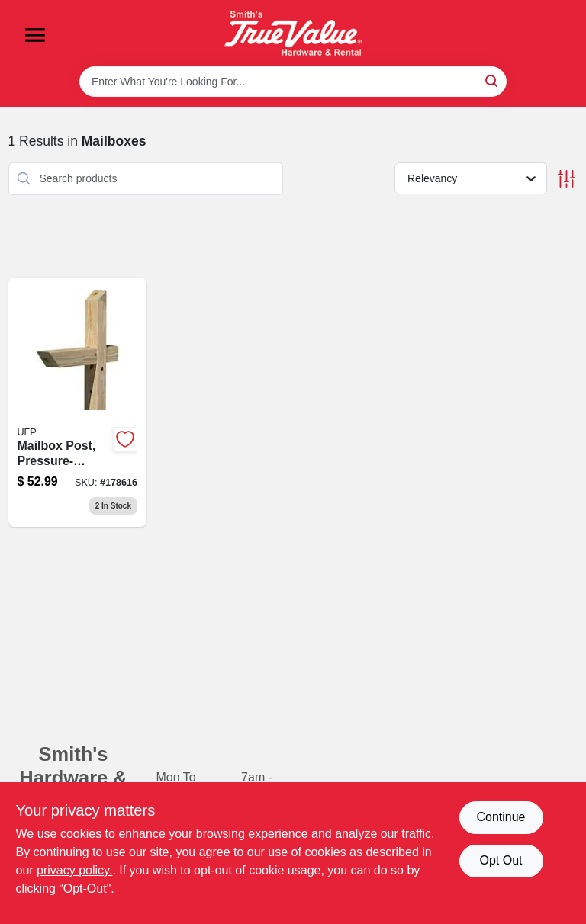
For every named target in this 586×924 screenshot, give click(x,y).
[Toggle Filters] (567, 179)
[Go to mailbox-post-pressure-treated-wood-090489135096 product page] (78, 403)
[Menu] (35, 35)
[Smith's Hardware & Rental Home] (293, 33)
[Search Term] (293, 82)
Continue (501, 817)
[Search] (493, 80)
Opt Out (501, 860)
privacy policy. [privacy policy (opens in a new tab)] (74, 870)
